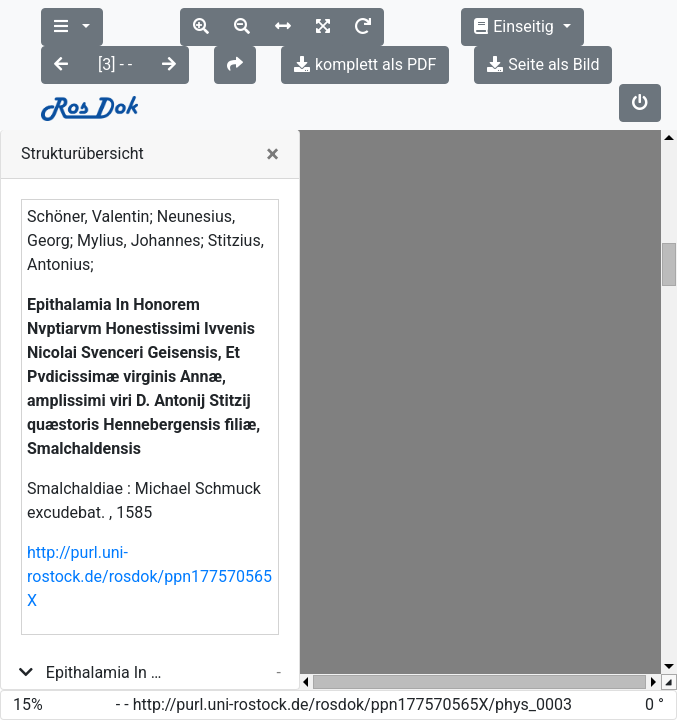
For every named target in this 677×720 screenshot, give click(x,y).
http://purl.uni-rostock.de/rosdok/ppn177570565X (149, 500)
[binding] (84, 632)
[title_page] (100, 665)
